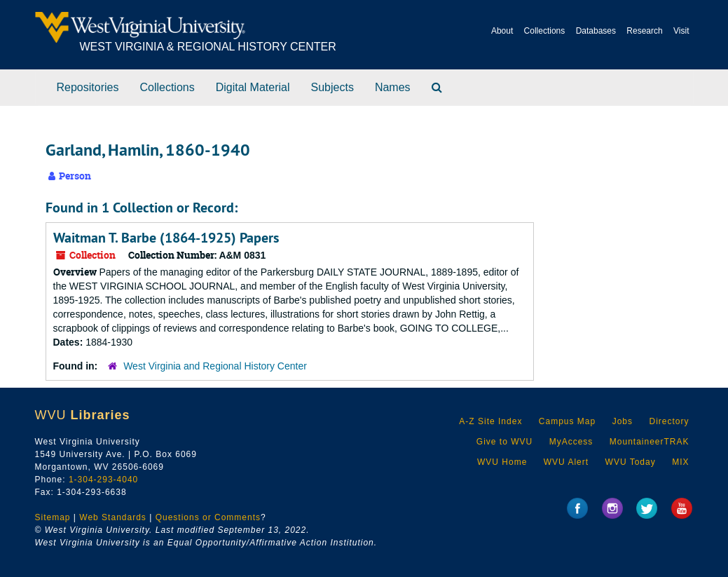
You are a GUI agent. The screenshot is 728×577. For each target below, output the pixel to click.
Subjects (332, 87)
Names (393, 87)
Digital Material (253, 87)
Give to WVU (504, 442)
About (502, 31)
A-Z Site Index (490, 421)
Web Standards (113, 517)
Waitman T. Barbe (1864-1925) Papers (166, 238)
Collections (545, 31)
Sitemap (53, 517)
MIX (680, 462)
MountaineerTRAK (650, 442)
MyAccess (571, 442)
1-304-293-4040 (103, 480)
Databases (596, 31)
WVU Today (631, 462)
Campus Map (567, 421)
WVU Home (502, 462)
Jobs (623, 421)
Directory (669, 421)
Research (644, 31)
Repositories (88, 87)
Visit (681, 31)
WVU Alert (566, 462)
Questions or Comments (208, 517)
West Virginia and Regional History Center (215, 366)
